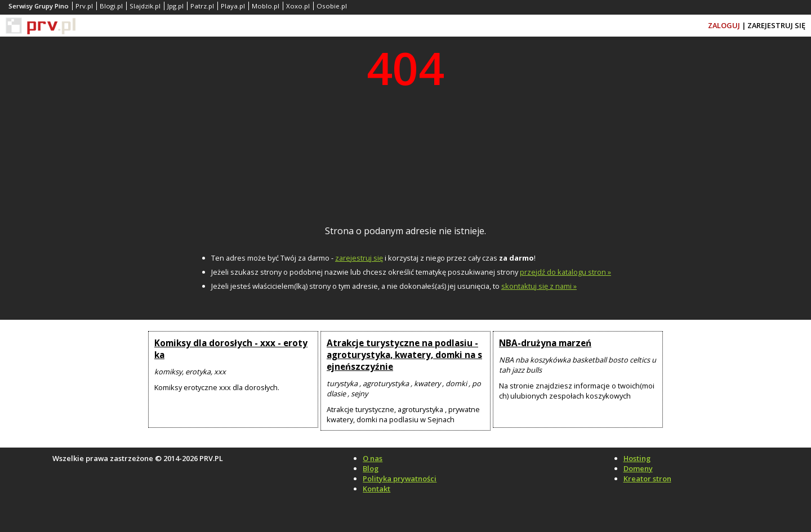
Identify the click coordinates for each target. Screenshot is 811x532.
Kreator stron (647, 479)
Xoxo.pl (298, 6)
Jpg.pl (175, 6)
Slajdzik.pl (145, 6)
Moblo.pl (266, 6)
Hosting (637, 458)
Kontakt (376, 489)
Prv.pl (84, 6)
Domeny (638, 468)
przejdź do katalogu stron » (565, 272)
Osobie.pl (332, 6)
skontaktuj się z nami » (539, 286)
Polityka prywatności (400, 479)
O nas (373, 458)
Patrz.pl (202, 6)
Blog (371, 468)
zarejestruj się (359, 258)
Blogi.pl (111, 6)
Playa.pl (233, 6)
